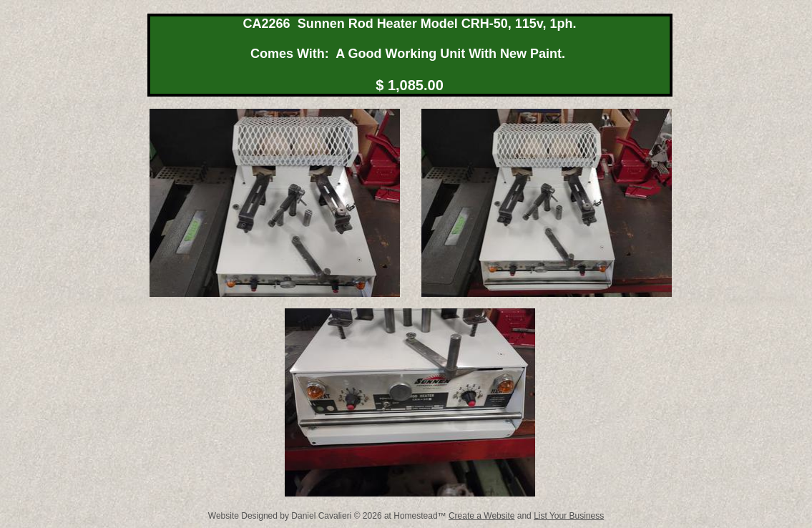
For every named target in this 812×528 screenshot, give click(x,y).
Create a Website (482, 516)
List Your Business (569, 516)
